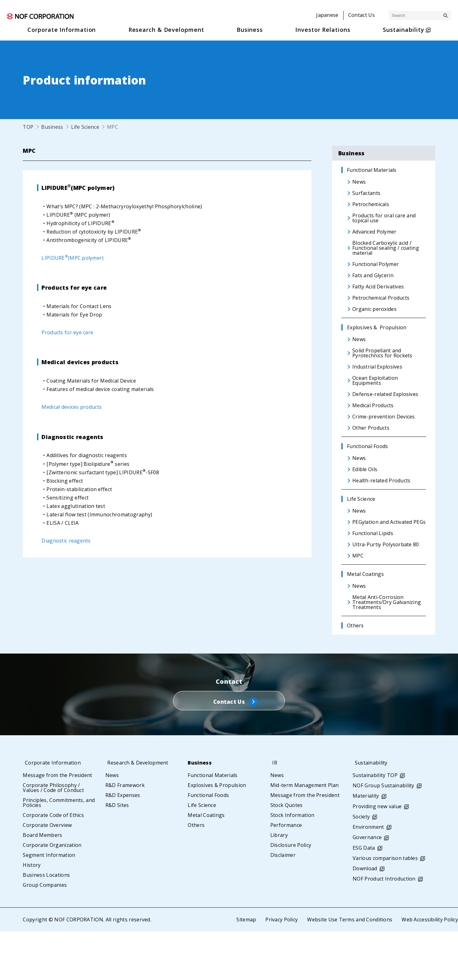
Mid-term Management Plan (305, 834)
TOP (28, 127)
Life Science (85, 127)
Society (361, 865)
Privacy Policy (281, 968)
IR (273, 811)
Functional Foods (208, 844)
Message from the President (57, 824)
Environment (368, 876)
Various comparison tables (385, 907)
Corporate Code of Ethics (53, 864)
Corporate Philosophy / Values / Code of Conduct (53, 836)
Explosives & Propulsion (217, 834)
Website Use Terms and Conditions (349, 968)
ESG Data (364, 896)
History (32, 914)
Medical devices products (72, 407)
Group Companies (45, 934)
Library (279, 884)
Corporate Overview (47, 874)
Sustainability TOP (375, 824)
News (112, 824)
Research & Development (139, 811)
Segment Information (49, 904)
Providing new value (377, 855)
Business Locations (46, 924)
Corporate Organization (52, 894)
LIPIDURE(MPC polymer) (73, 258)
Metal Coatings (206, 864)
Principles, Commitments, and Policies (59, 851)
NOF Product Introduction (384, 927)
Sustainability (371, 811)
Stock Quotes (287, 854)
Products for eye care (67, 332)
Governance (367, 886)
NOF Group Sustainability (383, 834)
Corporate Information (54, 811)
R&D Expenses (123, 844)
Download (365, 917)
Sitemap (245, 968)
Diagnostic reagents (66, 541)
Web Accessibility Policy (430, 968)
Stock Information (292, 864)
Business (52, 127)
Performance (286, 874)
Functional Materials (212, 824)
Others (196, 874)
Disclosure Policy (291, 894)
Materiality (366, 844)
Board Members (42, 884)
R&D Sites (117, 854)
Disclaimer (283, 904)
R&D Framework (125, 834)
